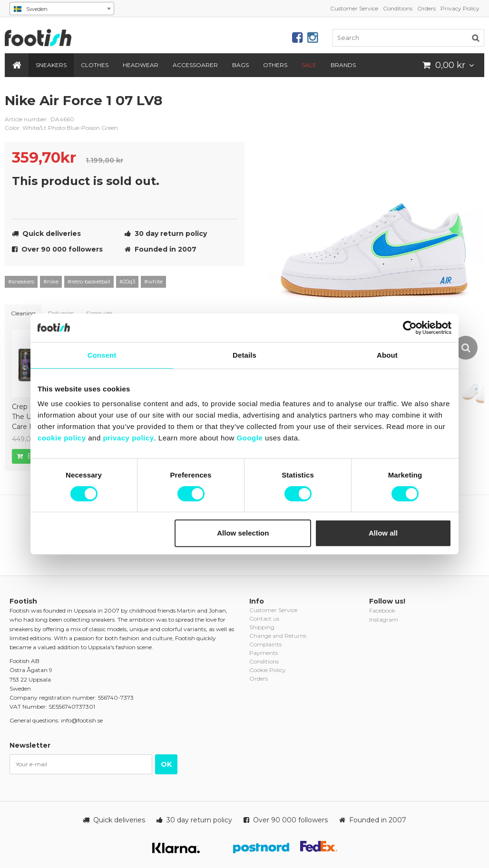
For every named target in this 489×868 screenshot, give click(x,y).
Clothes (95, 65)
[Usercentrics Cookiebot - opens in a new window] (410, 328)
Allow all (383, 533)
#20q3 (127, 282)
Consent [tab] (102, 355)
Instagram (384, 619)
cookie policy (62, 438)
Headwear (141, 65)
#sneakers (21, 282)
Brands (343, 65)
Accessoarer (195, 65)
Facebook (382, 610)
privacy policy (128, 438)
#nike (51, 282)
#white (153, 282)
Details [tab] (244, 355)
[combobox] (62, 9)
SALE (309, 65)
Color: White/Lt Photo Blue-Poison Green (61, 128)
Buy (29, 456)
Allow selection (243, 533)
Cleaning (23, 313)
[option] (376, 226)
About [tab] (387, 355)
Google (250, 438)
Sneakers (51, 65)
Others (275, 65)
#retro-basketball (89, 282)
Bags (240, 65)
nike (230, 108)
